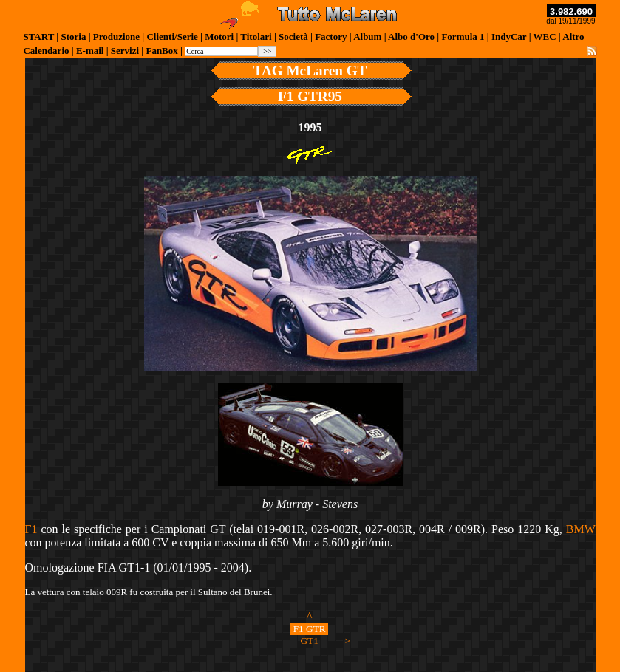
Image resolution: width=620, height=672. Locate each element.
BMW (581, 529)
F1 (31, 529)
